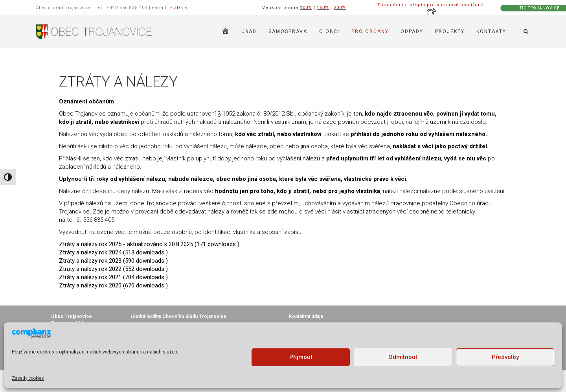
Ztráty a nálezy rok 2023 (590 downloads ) (113, 261)
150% (323, 8)
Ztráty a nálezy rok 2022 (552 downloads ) (113, 269)
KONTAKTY (491, 31)
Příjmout (301, 357)
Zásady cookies (28, 378)
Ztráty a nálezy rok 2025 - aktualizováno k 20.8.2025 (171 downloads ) (149, 244)
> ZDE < (178, 8)
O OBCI (329, 31)
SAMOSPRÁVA (288, 31)
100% (306, 8)
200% (340, 8)
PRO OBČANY (370, 31)
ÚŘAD (249, 31)
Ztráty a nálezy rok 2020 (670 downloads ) (113, 285)
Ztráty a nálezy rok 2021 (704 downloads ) (113, 277)
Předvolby (505, 357)
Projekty (450, 31)
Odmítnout (403, 357)
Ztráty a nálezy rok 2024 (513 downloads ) (113, 252)
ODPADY (412, 31)
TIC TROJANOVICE (540, 8)
